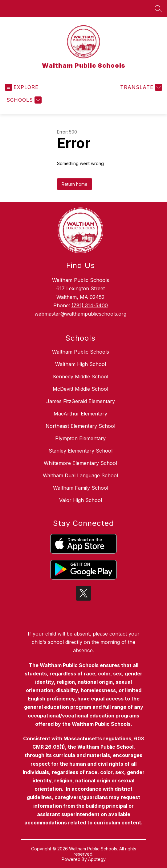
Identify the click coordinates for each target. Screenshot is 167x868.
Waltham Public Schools (81, 352)
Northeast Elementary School (80, 426)
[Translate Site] (140, 87)
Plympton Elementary (80, 438)
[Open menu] (22, 87)
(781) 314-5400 (90, 305)
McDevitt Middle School (80, 389)
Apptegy (97, 859)
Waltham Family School (81, 488)
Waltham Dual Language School (80, 475)
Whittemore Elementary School (80, 463)
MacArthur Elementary (80, 414)
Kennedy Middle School (81, 377)
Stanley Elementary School (81, 451)
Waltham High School (81, 364)
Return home (75, 184)
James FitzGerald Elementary (81, 401)
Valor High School (81, 500)
